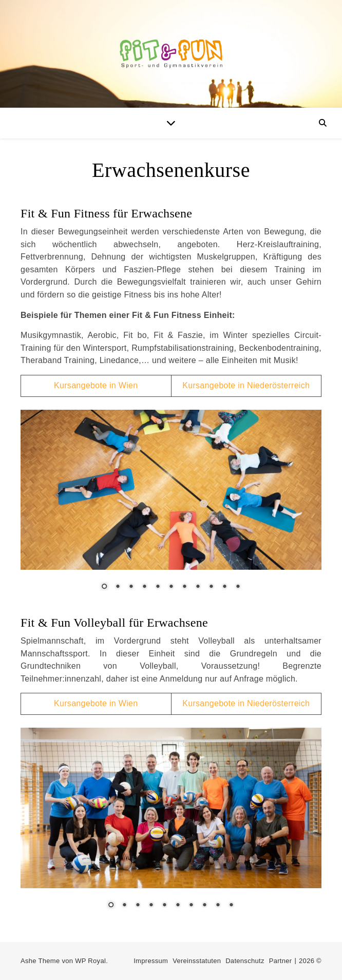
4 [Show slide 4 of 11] (144, 587)
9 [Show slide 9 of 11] (211, 587)
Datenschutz (245, 961)
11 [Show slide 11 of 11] (238, 587)
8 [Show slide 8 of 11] (198, 587)
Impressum (151, 961)
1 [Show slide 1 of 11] (104, 587)
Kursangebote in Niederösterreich (246, 385)
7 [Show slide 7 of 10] (191, 906)
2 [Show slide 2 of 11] (118, 587)
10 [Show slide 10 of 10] (231, 906)
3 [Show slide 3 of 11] (131, 587)
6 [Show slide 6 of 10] (178, 906)
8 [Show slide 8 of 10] (204, 906)
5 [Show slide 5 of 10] (164, 906)
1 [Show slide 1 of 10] (111, 906)
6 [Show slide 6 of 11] (171, 587)
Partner (281, 961)
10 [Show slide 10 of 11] (224, 587)
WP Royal (90, 961)
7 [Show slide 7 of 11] (184, 587)
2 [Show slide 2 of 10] (124, 906)
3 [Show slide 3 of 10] (138, 906)
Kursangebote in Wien (96, 385)
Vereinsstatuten (197, 961)
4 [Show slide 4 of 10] (151, 906)
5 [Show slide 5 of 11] (158, 587)
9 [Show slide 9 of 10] (218, 906)
